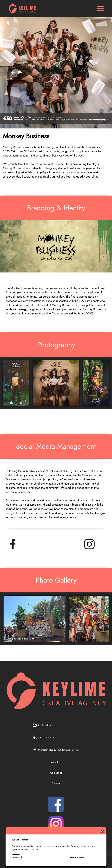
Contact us (56, 773)
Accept (16, 857)
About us (56, 762)
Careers (56, 783)
